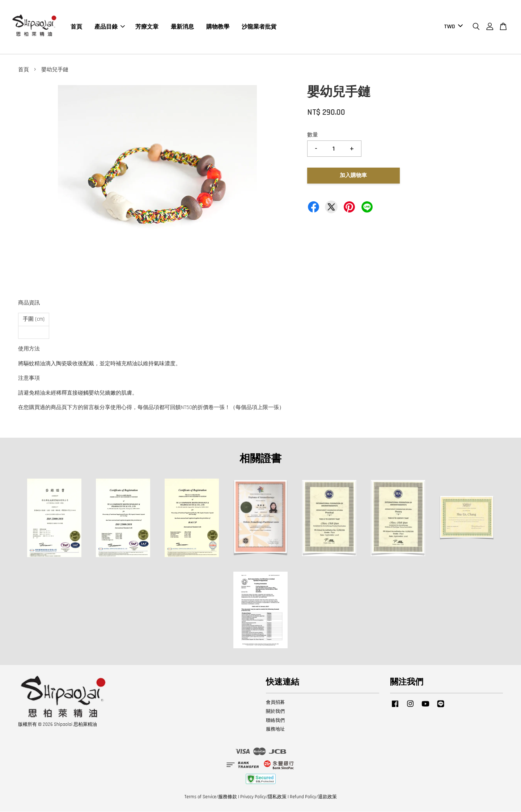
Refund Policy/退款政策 (313, 797)
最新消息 (182, 27)
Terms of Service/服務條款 (211, 797)
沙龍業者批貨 (259, 27)
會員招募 (275, 703)
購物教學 (218, 27)
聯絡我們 (275, 721)
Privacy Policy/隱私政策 (263, 797)
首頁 (76, 27)
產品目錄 (110, 27)
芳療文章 (147, 27)
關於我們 (275, 712)
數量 (313, 135)
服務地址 (275, 729)
